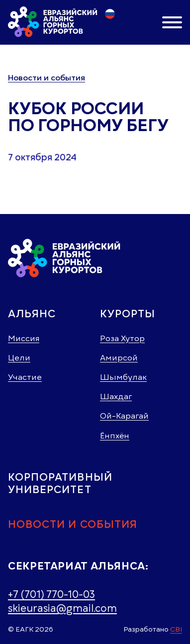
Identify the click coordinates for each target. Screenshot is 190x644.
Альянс (32, 314)
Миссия (24, 339)
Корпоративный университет (60, 483)
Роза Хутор (122, 339)
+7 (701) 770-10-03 (51, 594)
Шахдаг (116, 397)
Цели (19, 358)
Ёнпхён (115, 436)
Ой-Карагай (124, 416)
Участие (25, 377)
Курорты (128, 314)
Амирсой (119, 358)
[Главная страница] (53, 22)
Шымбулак (123, 377)
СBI (176, 629)
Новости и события (47, 78)
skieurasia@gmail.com (62, 608)
